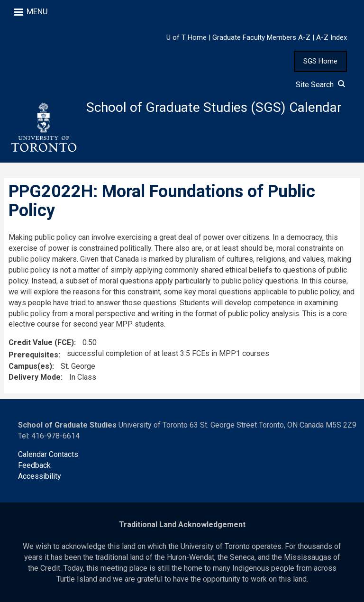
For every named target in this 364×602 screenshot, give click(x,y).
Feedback (34, 465)
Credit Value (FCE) (41, 342)
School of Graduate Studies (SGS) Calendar (214, 107)
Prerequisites (33, 355)
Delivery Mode (35, 377)
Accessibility (40, 476)
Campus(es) (30, 366)
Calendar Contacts (48, 454)
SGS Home (320, 61)
